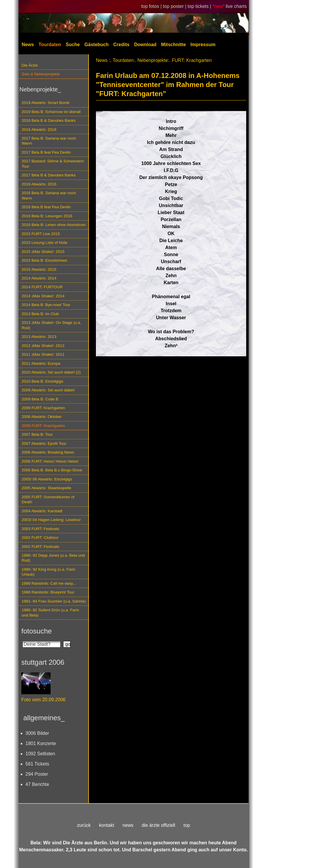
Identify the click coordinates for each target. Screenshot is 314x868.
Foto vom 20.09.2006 (43, 700)
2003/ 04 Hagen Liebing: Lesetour (51, 520)
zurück (84, 825)
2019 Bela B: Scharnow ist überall (51, 112)
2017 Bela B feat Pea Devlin (46, 152)
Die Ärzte (30, 65)
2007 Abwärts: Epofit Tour (44, 443)
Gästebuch (97, 45)
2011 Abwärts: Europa (41, 363)
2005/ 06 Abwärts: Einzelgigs (47, 479)
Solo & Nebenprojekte (41, 74)
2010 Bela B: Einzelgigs (42, 381)
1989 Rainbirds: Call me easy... (49, 583)
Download (145, 45)
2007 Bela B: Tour (37, 434)
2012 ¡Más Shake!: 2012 (43, 346)
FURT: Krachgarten (192, 60)
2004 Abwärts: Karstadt (42, 511)
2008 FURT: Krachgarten (43, 426)
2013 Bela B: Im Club (40, 314)
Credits (121, 45)
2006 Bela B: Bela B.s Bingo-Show (52, 470)
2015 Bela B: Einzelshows (44, 260)
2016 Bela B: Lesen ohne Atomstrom (54, 225)
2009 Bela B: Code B (40, 399)
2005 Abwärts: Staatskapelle (46, 488)
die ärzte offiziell (158, 825)
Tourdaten (50, 45)
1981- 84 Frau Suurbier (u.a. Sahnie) (54, 601)
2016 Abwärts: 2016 (39, 184)
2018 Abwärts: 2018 (39, 130)
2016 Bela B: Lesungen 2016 (47, 216)
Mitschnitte (173, 45)
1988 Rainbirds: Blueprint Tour (48, 592)
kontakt (107, 825)
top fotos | (152, 6)
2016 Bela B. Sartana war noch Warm (49, 195)
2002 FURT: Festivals (40, 547)
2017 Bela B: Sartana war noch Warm (49, 141)
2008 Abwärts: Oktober (42, 417)
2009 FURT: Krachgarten (43, 408)
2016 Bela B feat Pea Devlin (46, 207)
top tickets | (200, 6)
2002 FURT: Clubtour (40, 538)
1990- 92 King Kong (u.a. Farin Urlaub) (49, 572)
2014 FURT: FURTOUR (42, 287)
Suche (73, 45)
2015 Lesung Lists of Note (44, 243)
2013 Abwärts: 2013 (39, 337)
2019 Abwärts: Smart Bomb (46, 103)
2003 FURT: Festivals (40, 529)
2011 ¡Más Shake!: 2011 (43, 354)
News (28, 45)
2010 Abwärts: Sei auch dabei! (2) (51, 372)
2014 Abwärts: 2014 (39, 278)
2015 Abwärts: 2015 (39, 269)
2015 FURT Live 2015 (41, 234)
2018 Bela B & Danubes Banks (49, 120)
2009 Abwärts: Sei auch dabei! (48, 390)
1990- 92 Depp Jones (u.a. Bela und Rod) (53, 558)
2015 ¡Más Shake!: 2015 (43, 252)
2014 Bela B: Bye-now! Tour (46, 305)
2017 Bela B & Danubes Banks (49, 175)
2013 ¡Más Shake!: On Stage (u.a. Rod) (51, 325)
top (187, 825)
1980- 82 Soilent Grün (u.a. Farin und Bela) (50, 612)
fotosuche (37, 631)
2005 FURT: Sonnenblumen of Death (48, 499)
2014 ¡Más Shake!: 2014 (43, 296)
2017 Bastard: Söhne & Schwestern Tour (53, 164)
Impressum (203, 45)
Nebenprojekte (153, 60)
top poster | (175, 6)
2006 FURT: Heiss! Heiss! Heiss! (50, 461)
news (128, 825)
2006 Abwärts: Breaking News (48, 452)
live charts (236, 6)
